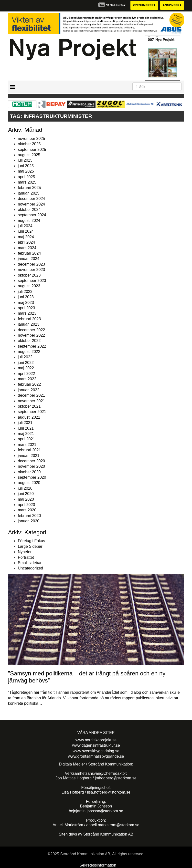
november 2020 (31, 466)
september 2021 (32, 412)
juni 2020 (26, 494)
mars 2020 (27, 510)
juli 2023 (25, 292)
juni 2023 (26, 297)
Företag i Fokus (31, 541)
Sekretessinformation (98, 865)
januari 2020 (29, 521)
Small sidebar (30, 563)
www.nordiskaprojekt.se (96, 740)
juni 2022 (26, 363)
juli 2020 (25, 488)
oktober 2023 (29, 275)
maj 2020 (26, 499)
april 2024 (26, 242)
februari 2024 (29, 253)
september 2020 (32, 477)
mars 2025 (27, 182)
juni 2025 (26, 166)
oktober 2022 (29, 341)
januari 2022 (29, 390)
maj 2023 (26, 303)
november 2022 (31, 335)
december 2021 (31, 395)
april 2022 (26, 374)
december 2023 (31, 264)
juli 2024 (25, 226)
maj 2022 (26, 368)
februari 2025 (29, 188)
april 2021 (26, 439)
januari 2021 (29, 456)
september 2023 (32, 281)
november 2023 (31, 270)
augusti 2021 (29, 417)
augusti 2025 (29, 155)
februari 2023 (29, 319)
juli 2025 (25, 160)
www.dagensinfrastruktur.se (96, 745)
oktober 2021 (29, 406)
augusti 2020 (29, 483)
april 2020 (26, 505)
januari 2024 (29, 259)
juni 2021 (26, 428)
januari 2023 (29, 324)
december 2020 (31, 461)
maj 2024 (26, 237)
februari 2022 (29, 384)
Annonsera (172, 5)
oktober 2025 (29, 144)
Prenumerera (144, 5)
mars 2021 (27, 445)
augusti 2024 (29, 221)
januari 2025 (29, 193)
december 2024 (31, 199)
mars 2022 (27, 379)
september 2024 (32, 215)
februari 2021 (29, 450)
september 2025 (32, 150)
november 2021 (31, 401)
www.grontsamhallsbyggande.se (96, 756)
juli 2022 (25, 357)
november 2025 (31, 139)
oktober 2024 (29, 210)
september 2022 (32, 346)
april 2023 (26, 308)
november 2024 (31, 204)
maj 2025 (26, 171)
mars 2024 (27, 248)
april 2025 (26, 177)
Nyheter (25, 552)
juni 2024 (26, 231)
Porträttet (26, 557)
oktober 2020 (29, 472)
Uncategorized (30, 568)
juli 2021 (25, 423)
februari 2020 (29, 516)
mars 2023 (27, 313)
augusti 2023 (29, 286)
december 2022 (31, 330)
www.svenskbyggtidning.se (96, 751)
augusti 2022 (29, 352)
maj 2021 (26, 434)
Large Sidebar (30, 546)
